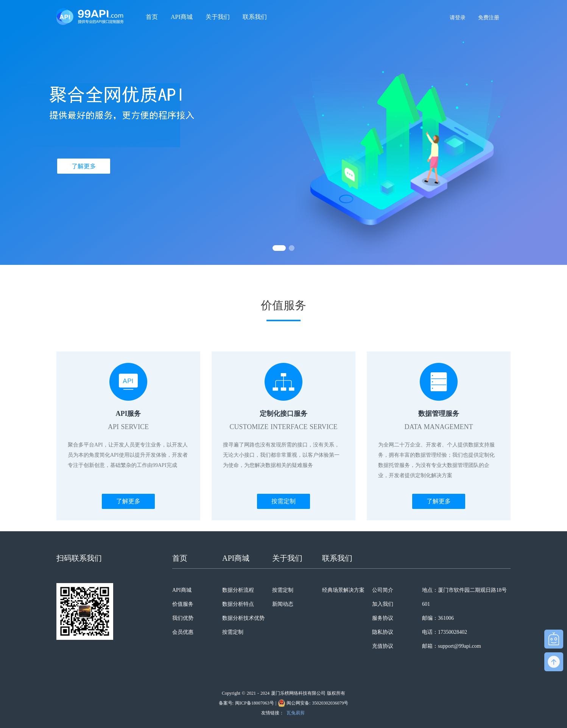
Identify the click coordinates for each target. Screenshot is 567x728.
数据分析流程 (238, 590)
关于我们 (218, 17)
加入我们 (383, 604)
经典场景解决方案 (343, 590)
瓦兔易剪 (296, 713)
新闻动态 (283, 604)
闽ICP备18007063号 (255, 703)
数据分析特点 (238, 604)
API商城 (182, 17)
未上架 (230, 646)
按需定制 (283, 501)
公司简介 (383, 590)
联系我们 (255, 17)
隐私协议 (383, 632)
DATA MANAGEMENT (438, 427)
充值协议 (383, 646)
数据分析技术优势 (243, 618)
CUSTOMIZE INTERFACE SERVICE (284, 427)
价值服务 (183, 604)
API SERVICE (128, 427)
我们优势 (183, 618)
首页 (152, 17)
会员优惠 (183, 632)
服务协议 (383, 618)
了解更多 (128, 501)
